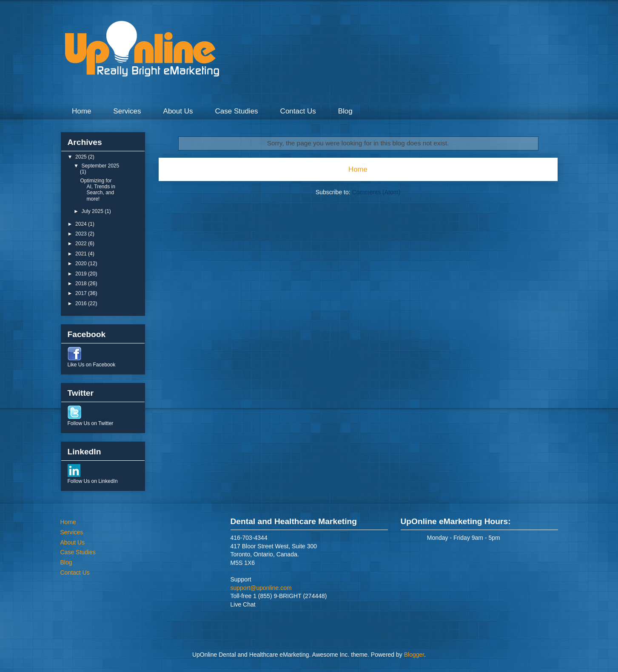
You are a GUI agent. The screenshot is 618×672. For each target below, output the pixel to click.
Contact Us (298, 111)
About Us (178, 111)
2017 (82, 293)
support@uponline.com (261, 588)
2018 (82, 284)
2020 (82, 264)
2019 (82, 274)
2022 (82, 244)
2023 (82, 234)
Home (81, 111)
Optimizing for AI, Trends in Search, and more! (97, 190)
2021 (82, 254)
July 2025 (93, 211)
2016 (82, 303)
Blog (345, 111)
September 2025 (100, 166)
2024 (82, 224)
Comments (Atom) (376, 192)
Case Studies (236, 111)
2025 (82, 157)
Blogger (414, 655)
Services (127, 111)
